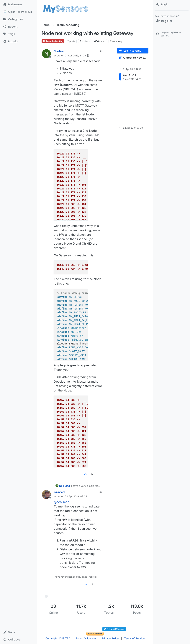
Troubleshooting (53, 41)
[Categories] (18, 19)
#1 (101, 51)
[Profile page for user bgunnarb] (46, 495)
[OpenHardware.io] (18, 12)
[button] (18, 632)
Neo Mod (59, 51)
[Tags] (18, 34)
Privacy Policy (110, 638)
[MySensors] (18, 4)
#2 (101, 492)
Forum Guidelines (86, 638)
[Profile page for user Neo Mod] (46, 54)
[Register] (172, 21)
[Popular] (18, 41)
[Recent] (18, 27)
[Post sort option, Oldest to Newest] (133, 58)
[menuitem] (172, 4)
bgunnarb (59, 492)
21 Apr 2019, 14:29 (75, 56)
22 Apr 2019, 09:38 (76, 496)
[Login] (172, 4)
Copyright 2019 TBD (58, 638)
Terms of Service (134, 638)
